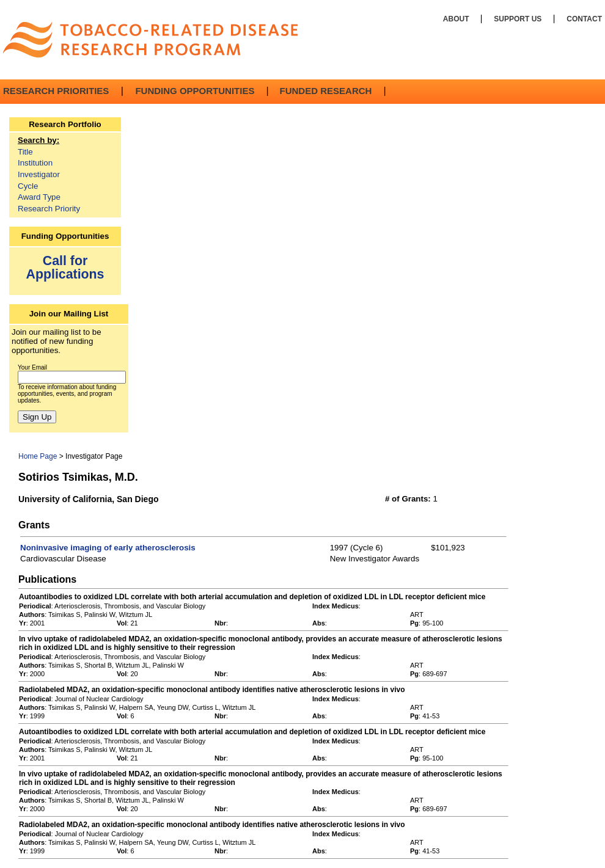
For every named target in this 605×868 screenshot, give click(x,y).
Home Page (38, 456)
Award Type (39, 197)
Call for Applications (65, 267)
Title (25, 152)
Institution (35, 163)
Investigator (39, 174)
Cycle (28, 186)
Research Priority (49, 209)
